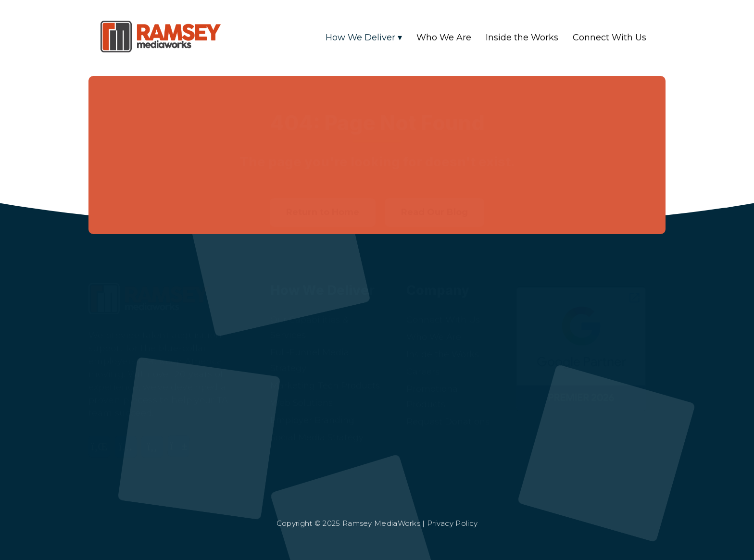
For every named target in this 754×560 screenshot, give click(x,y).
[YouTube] (181, 438)
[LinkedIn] (102, 438)
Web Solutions (302, 389)
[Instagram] (128, 438)
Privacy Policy (452, 523)
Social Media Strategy (317, 423)
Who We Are (444, 37)
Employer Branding (312, 406)
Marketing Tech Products (325, 372)
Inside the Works (522, 37)
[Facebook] (155, 438)
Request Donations (448, 408)
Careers (423, 358)
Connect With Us (609, 37)
